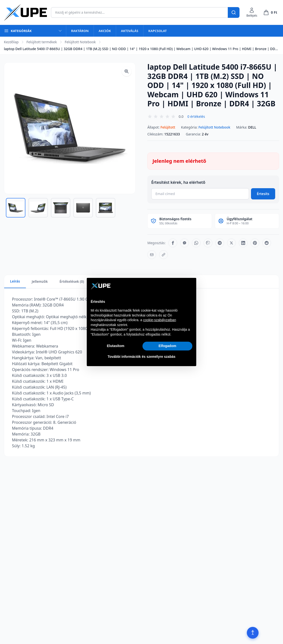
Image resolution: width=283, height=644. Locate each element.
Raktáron (80, 31)
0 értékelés (196, 116)
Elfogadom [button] (167, 346)
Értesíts (263, 194)
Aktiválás (130, 31)
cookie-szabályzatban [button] (160, 320)
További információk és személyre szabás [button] (141, 357)
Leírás (15, 281)
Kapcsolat (158, 31)
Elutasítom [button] (116, 346)
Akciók (105, 31)
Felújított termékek (42, 42)
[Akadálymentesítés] (253, 633)
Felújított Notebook (80, 42)
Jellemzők (40, 281)
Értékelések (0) (72, 281)
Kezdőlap (11, 42)
